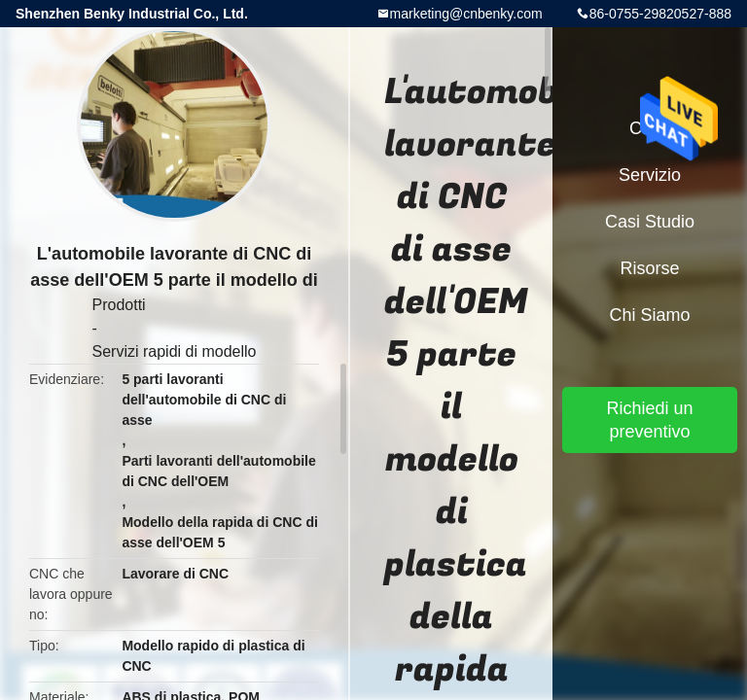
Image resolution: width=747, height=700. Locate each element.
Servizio (650, 175)
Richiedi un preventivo (649, 420)
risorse (649, 268)
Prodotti (119, 305)
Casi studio (650, 222)
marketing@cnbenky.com (466, 14)
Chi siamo (649, 315)
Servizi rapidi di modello (175, 351)
